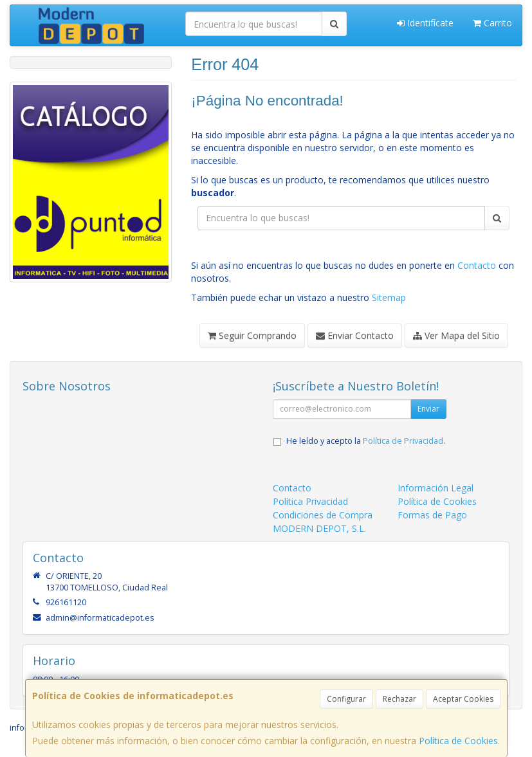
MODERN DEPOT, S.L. (319, 528)
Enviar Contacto (355, 335)
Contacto (477, 265)
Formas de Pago (432, 515)
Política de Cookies (458, 741)
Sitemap (389, 297)
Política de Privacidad (403, 441)
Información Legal (436, 488)
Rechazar (399, 699)
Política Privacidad (310, 501)
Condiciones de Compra (323, 515)
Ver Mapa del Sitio (456, 335)
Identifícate (425, 23)
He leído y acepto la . (366, 441)
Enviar (428, 409)
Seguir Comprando (252, 335)
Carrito (492, 23)
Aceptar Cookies (463, 699)
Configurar (346, 699)
